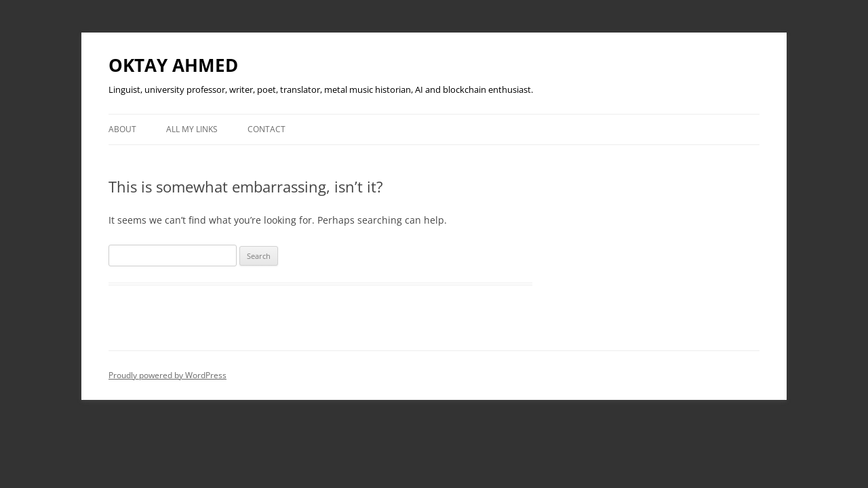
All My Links (192, 129)
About (122, 129)
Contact (267, 129)
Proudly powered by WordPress (167, 375)
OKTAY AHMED (173, 65)
